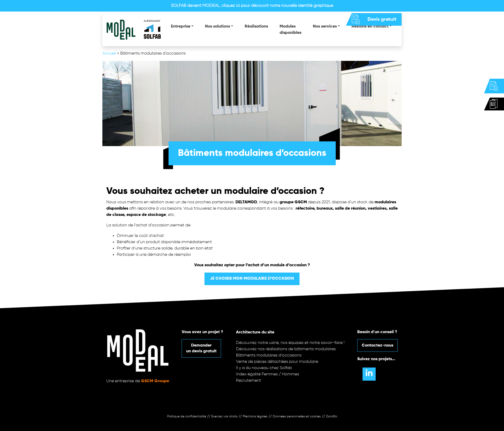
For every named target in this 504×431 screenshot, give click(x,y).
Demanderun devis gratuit (201, 348)
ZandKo (332, 417)
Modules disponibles (290, 30)
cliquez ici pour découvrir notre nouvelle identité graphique (277, 6)
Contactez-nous (377, 345)
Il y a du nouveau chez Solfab (264, 368)
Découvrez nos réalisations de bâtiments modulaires (286, 349)
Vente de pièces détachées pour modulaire (277, 362)
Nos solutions (217, 26)
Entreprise (181, 26)
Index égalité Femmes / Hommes (267, 374)
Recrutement (248, 381)
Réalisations (256, 26)
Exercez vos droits (224, 417)
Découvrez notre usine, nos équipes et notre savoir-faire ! (290, 343)
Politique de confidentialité (187, 417)
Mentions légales (255, 417)
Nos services (325, 26)
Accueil (109, 54)
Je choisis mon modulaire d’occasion (252, 279)
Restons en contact (370, 26)
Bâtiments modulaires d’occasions (269, 355)
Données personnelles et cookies (297, 417)
